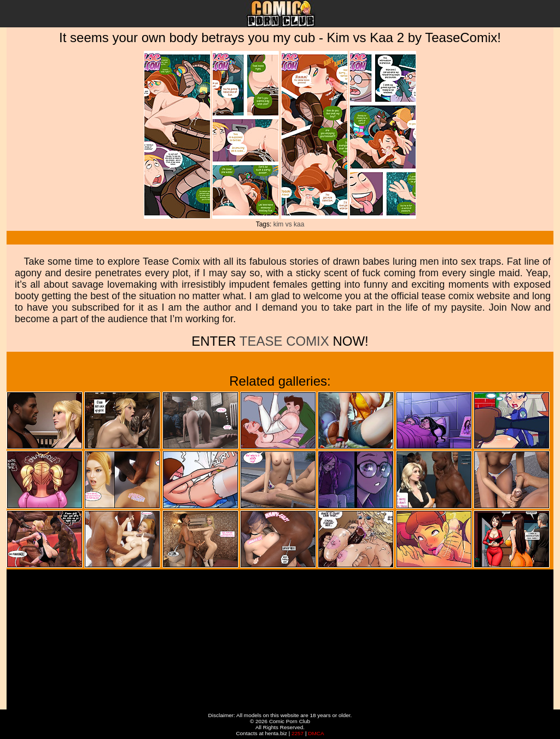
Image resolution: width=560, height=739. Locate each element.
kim (279, 224)
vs (289, 224)
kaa (299, 224)
